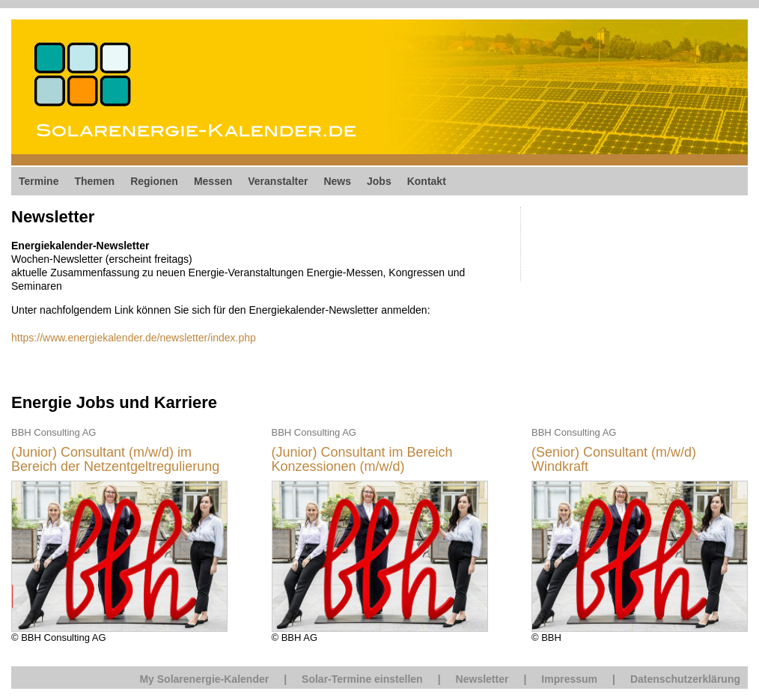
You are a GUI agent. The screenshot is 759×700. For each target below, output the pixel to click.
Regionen (154, 181)
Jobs (379, 181)
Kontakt (427, 181)
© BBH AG (380, 534)
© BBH (640, 534)
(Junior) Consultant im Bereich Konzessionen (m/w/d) (362, 460)
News (337, 181)
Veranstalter (278, 181)
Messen (213, 181)
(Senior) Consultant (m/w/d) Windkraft (614, 460)
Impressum (569, 679)
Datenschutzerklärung (685, 679)
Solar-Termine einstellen (362, 679)
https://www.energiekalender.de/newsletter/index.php (134, 338)
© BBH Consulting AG (119, 534)
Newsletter (482, 679)
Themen (94, 181)
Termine (39, 181)
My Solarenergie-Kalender (204, 679)
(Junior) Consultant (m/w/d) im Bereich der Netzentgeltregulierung (115, 460)
